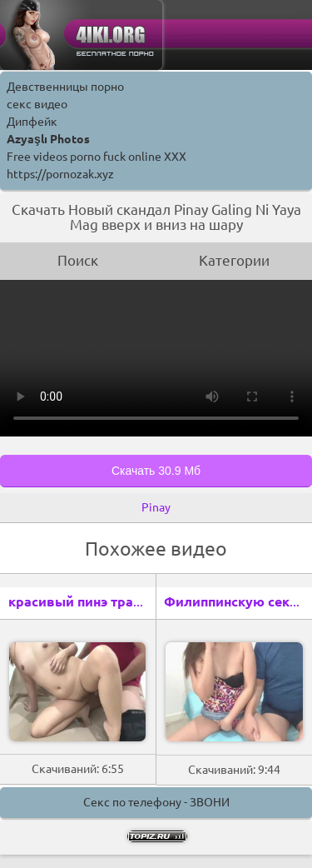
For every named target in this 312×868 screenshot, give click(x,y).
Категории (234, 260)
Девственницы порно (65, 87)
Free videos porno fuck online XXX (97, 157)
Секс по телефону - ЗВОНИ (156, 802)
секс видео (37, 104)
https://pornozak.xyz (60, 174)
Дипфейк (32, 122)
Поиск (78, 260)
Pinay (156, 507)
